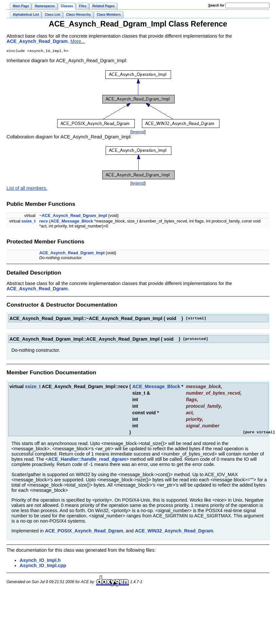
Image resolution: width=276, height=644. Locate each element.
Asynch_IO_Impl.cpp (43, 566)
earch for (216, 5)
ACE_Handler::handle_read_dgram (87, 460)
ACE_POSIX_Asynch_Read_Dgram (84, 531)
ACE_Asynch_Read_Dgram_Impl (72, 253)
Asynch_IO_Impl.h (40, 561)
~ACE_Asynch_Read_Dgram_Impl (73, 216)
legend (138, 132)
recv (43, 222)
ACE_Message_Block (72, 222)
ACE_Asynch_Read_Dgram (37, 41)
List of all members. (27, 189)
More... (78, 41)
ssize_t (29, 222)
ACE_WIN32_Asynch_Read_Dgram (174, 531)
